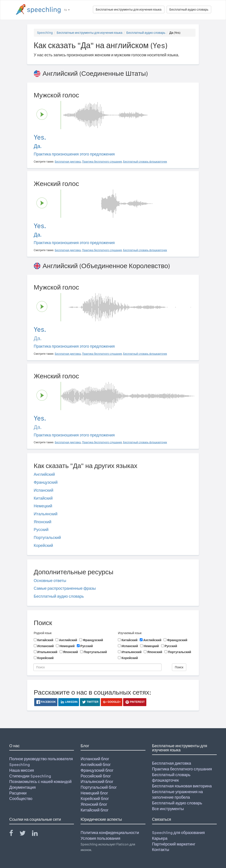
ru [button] (67, 10)
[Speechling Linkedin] (38, 834)
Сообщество (21, 799)
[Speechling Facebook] (14, 834)
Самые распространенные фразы (65, 588)
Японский (43, 522)
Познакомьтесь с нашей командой (40, 782)
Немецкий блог (94, 793)
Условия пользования (100, 838)
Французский (46, 482)
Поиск (179, 667)
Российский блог (96, 776)
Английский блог (96, 765)
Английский (44, 474)
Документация (23, 787)
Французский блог (97, 770)
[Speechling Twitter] (25, 834)
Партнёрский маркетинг (174, 844)
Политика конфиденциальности (110, 833)
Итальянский (46, 514)
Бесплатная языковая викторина (182, 786)
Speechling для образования (178, 833)
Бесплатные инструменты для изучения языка (129, 9)
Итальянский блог (97, 782)
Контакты (161, 850)
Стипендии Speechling (30, 776)
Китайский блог (94, 810)
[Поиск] (97, 667)
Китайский (43, 498)
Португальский (47, 537)
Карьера (160, 838)
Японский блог (94, 804)
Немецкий (43, 506)
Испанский (44, 490)
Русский (41, 530)
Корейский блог (95, 799)
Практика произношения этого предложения (74, 154)
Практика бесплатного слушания (182, 769)
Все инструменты (168, 809)
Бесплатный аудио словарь (189, 9)
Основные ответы (50, 581)
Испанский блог (95, 759)
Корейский (43, 545)
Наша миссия (22, 770)
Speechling (45, 33)
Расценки (18, 793)
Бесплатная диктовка (172, 763)
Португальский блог (99, 787)
